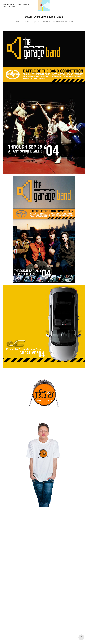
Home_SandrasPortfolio (12, 5)
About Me (26, 5)
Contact (12, 7)
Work (5, 7)
